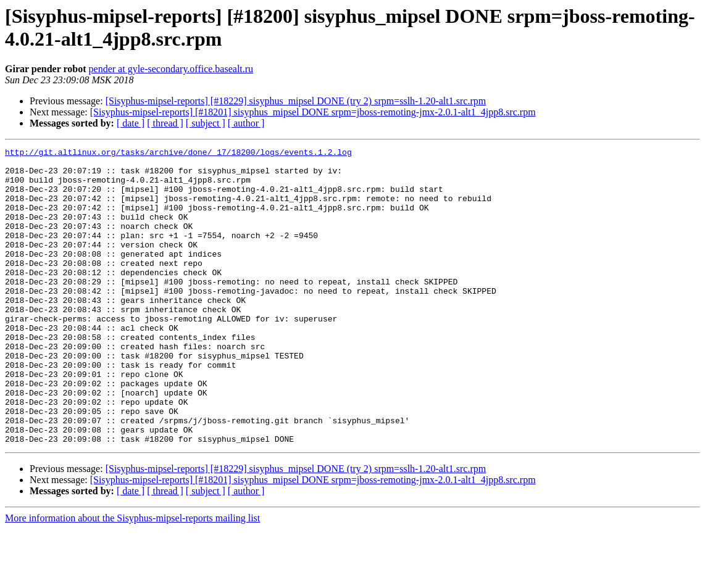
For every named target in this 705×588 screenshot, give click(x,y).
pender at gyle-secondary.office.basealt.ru (171, 69)
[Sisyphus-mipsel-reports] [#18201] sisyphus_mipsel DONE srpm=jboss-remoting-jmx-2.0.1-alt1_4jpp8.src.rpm (313, 112)
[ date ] (131, 123)
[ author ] (246, 123)
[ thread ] (165, 123)
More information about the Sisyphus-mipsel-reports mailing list (132, 577)
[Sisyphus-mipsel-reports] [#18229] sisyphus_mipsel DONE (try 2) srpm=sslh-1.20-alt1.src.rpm (296, 101)
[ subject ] (206, 123)
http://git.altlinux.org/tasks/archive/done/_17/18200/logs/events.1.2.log (178, 154)
